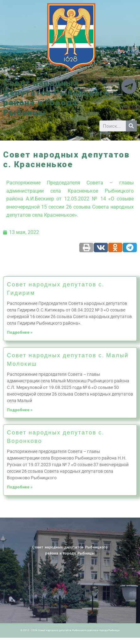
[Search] (131, 126)
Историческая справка (38, 527)
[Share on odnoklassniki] (115, 247)
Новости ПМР (30, 527)
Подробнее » (20, 333)
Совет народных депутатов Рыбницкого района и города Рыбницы (56, 98)
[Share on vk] (101, 247)
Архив (33, 527)
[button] (70, 123)
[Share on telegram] (130, 247)
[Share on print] (86, 247)
